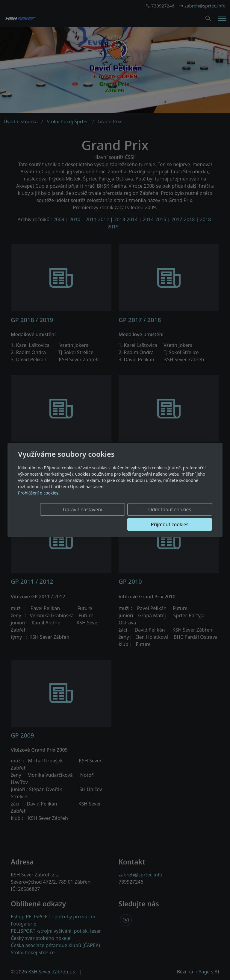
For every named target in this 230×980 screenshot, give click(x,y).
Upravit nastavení (63, 517)
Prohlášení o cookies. (39, 500)
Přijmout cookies (183, 517)
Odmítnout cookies (123, 517)
